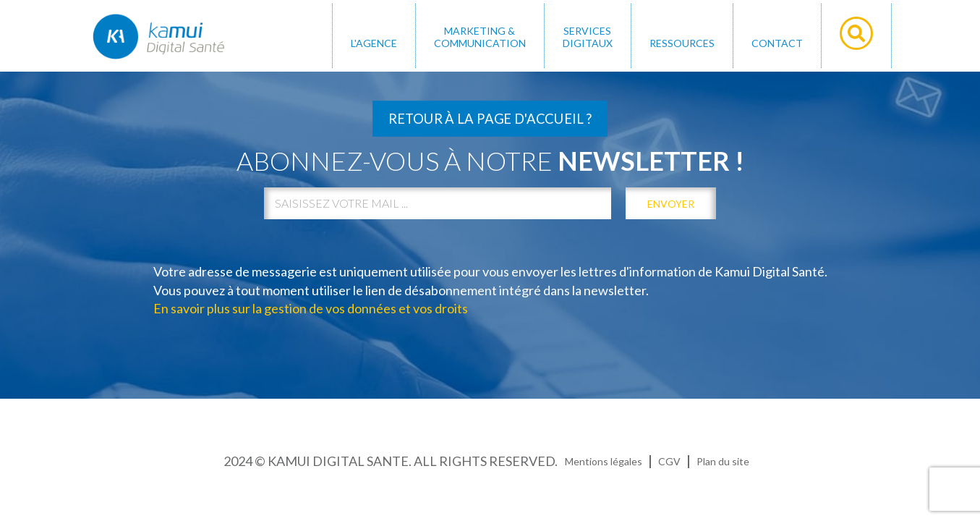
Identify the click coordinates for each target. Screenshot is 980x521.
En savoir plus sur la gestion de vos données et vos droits (311, 308)
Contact (777, 43)
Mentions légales (604, 461)
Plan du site (723, 461)
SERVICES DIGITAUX (588, 37)
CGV (669, 461)
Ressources (682, 43)
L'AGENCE (374, 43)
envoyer (671, 204)
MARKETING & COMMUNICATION (480, 37)
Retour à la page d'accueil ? (490, 119)
